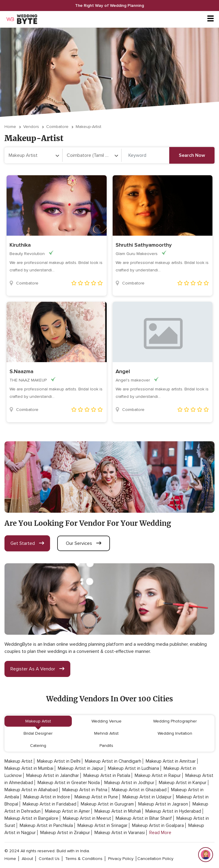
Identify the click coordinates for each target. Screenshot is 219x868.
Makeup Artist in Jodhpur (129, 783)
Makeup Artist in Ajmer (67, 811)
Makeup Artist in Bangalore (31, 818)
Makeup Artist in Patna (85, 790)
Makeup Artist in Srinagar (102, 825)
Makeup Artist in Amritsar (171, 761)
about (27, 859)
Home (10, 127)
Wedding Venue (107, 721)
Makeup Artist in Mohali (118, 811)
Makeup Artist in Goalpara (158, 825)
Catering (38, 746)
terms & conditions (84, 859)
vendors (31, 127)
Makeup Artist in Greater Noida (69, 783)
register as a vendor (37, 669)
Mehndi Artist (106, 733)
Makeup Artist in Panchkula (46, 825)
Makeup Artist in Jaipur (81, 768)
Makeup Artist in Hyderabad (173, 811)
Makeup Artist (38, 721)
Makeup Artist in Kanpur (183, 783)
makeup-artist (88, 127)
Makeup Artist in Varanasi (120, 833)
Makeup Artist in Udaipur (147, 797)
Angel (123, 371)
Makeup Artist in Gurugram (107, 804)
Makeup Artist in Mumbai (29, 768)
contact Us (49, 859)
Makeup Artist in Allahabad (31, 790)
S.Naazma (21, 371)
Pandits (106, 746)
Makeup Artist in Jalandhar (53, 775)
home (10, 859)
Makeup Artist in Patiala (107, 775)
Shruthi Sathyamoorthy (144, 245)
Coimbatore (57, 127)
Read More (160, 833)
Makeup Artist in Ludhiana (133, 768)
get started (27, 543)
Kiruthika (20, 245)
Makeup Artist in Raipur (158, 775)
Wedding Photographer (175, 721)
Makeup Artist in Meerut (87, 818)
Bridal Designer (38, 733)
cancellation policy (155, 859)
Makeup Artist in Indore (47, 797)
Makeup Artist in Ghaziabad (139, 790)
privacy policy (121, 859)
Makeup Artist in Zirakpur (65, 833)
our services (84, 543)
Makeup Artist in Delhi (59, 761)
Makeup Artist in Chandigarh (113, 761)
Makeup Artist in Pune (96, 797)
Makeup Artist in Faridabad (49, 804)
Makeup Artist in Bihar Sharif (144, 818)
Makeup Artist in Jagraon (163, 804)
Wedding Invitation (175, 733)
